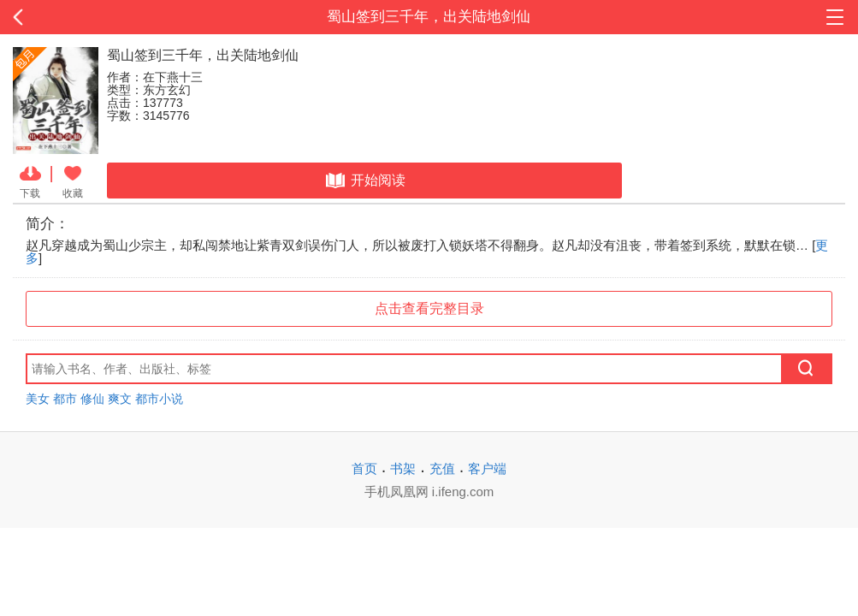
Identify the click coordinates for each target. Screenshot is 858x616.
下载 (30, 181)
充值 (442, 468)
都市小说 (159, 399)
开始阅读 (364, 181)
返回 (86, 17)
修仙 (92, 399)
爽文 (120, 399)
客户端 (487, 468)
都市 (65, 399)
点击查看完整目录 (429, 308)
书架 (403, 468)
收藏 (73, 181)
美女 (38, 399)
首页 (364, 468)
